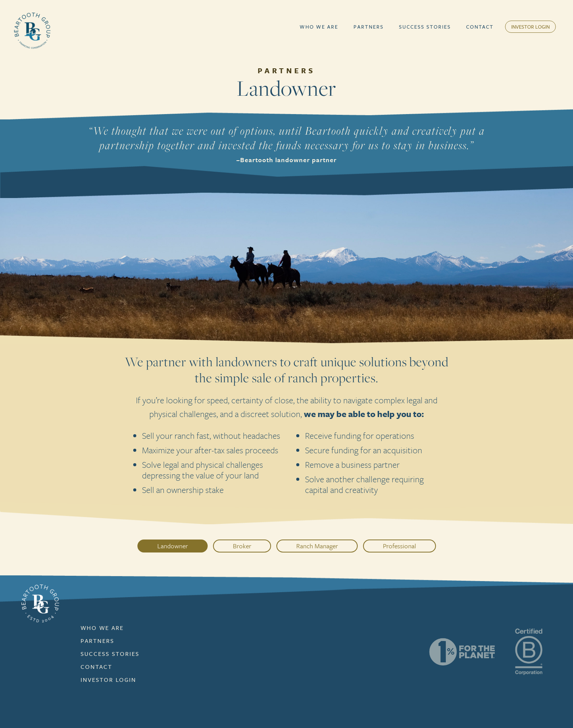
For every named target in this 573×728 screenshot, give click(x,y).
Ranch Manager (317, 546)
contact (96, 667)
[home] (32, 31)
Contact (480, 27)
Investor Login (530, 27)
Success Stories (425, 27)
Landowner (173, 546)
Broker (242, 546)
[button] (319, 27)
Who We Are (319, 27)
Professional (399, 546)
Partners (369, 27)
